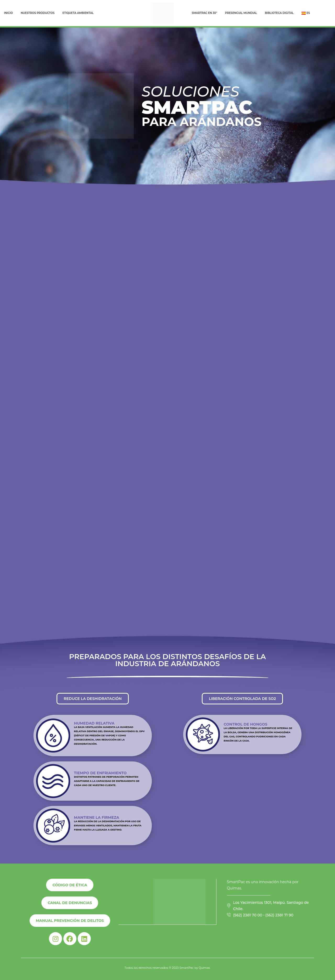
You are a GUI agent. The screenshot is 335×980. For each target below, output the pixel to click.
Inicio (8, 13)
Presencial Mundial (241, 13)
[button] (93, 699)
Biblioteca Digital (279, 13)
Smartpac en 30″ (205, 13)
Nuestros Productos (38, 13)
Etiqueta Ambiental (78, 13)
